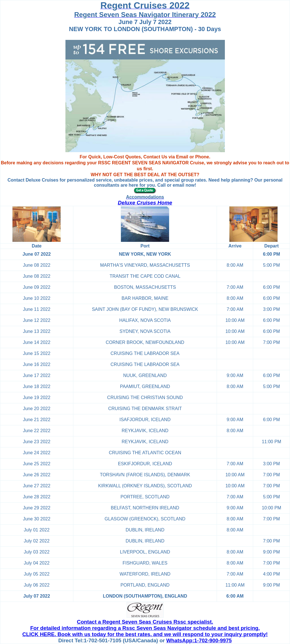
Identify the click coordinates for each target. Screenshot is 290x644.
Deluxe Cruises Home (145, 203)
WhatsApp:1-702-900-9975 (199, 640)
